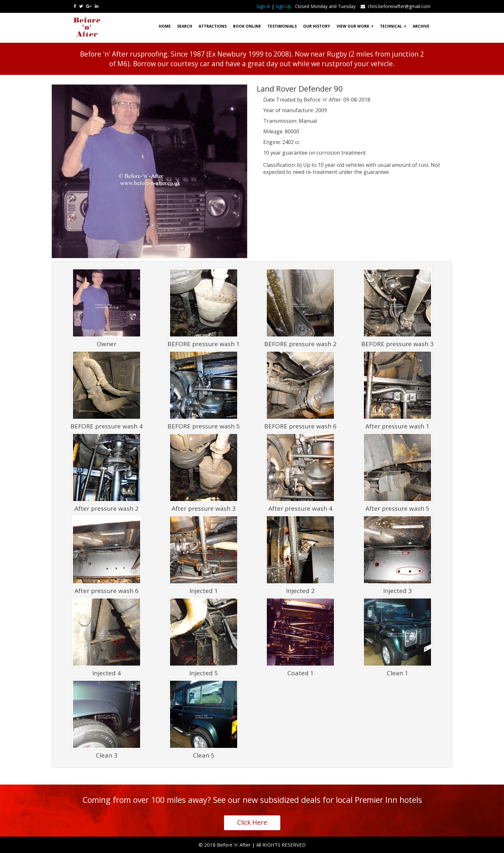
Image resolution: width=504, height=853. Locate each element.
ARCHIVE (421, 26)
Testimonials (282, 26)
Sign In (263, 6)
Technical (393, 26)
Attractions (213, 26)
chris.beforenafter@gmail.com (395, 6)
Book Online (247, 26)
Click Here (252, 822)
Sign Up (283, 6)
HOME (165, 26)
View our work (355, 26)
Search (185, 26)
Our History (317, 26)
